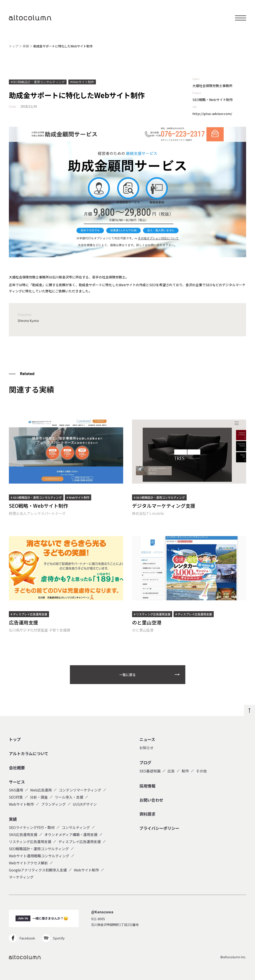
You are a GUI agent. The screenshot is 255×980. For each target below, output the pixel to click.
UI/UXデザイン (85, 804)
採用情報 (147, 786)
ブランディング (53, 804)
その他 (201, 771)
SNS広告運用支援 (23, 834)
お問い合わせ (151, 800)
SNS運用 (16, 790)
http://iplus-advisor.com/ (212, 114)
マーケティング (21, 877)
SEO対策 (16, 797)
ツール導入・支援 (69, 797)
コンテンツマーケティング (80, 790)
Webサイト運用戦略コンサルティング (39, 856)
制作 (185, 771)
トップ (14, 46)
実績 (26, 46)
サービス (17, 782)
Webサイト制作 (21, 804)
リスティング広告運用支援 (30, 842)
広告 (171, 771)
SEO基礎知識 (150, 771)
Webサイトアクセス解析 (28, 863)
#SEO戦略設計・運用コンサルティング (38, 82)
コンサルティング (76, 827)
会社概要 (17, 768)
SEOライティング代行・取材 (32, 827)
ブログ (145, 763)
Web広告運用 (41, 790)
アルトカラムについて (29, 754)
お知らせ (146, 748)
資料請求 (147, 814)
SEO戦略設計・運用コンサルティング (39, 849)
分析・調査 (39, 797)
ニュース (147, 739)
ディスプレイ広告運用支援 (80, 842)
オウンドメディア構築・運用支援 (71, 834)
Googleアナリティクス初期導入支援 (38, 870)
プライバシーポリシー (159, 828)
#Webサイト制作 (82, 82)
